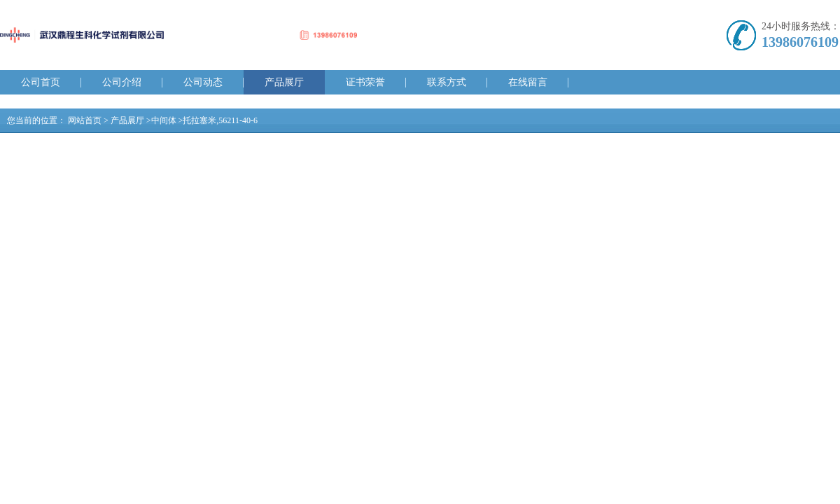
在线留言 (528, 82)
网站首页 (85, 120)
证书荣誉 (365, 82)
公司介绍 (122, 82)
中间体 (164, 120)
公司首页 (41, 82)
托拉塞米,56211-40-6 (220, 120)
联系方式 (447, 82)
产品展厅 (284, 82)
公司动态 (203, 82)
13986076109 (800, 42)
